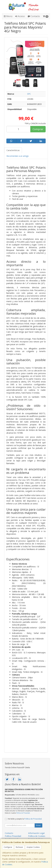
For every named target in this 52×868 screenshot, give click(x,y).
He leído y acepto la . (25, 819)
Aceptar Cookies (33, 847)
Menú (8, 16)
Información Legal (36, 833)
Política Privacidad (13, 836)
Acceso (20, 16)
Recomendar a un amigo (18, 156)
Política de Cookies (37, 836)
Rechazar (19, 847)
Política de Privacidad (23, 813)
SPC (29, 94)
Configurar (8, 847)
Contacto (34, 16)
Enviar (38, 825)
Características (13, 150)
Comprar (38, 129)
